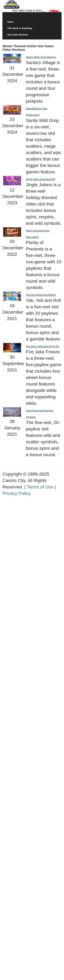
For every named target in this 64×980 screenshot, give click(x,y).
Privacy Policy (16, 493)
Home (10, 22)
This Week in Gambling (20, 28)
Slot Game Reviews (18, 35)
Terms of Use (40, 487)
